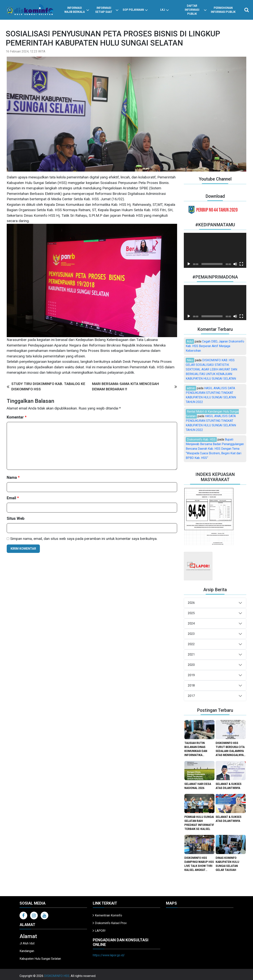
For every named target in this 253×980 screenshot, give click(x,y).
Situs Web (16, 518)
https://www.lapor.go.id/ (109, 955)
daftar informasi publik (196, 10)
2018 (191, 685)
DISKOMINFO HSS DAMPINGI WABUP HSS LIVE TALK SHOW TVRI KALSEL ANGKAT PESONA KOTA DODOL (199, 864)
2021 (191, 654)
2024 (191, 623)
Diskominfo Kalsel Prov (111, 923)
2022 (191, 644)
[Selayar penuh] (241, 264)
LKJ (165, 10)
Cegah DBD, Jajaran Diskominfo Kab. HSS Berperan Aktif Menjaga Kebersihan (215, 346)
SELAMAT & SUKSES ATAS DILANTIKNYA (229, 786)
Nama (13, 477)
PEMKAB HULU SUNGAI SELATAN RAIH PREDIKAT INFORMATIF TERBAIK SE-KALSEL (199, 823)
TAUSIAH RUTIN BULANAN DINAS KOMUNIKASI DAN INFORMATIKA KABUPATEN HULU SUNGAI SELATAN (196, 749)
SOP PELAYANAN (135, 10)
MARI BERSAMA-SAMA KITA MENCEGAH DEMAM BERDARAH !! (135, 387)
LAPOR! (100, 931)
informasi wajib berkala (77, 10)
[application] (215, 250)
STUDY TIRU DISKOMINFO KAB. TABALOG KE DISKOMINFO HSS (46, 387)
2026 (191, 603)
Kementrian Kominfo (108, 915)
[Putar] (189, 264)
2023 (191, 634)
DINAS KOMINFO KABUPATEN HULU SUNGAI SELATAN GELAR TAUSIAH (227, 864)
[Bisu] (235, 264)
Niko (190, 360)
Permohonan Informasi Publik (223, 10)
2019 (191, 675)
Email (13, 498)
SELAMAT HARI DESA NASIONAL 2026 (198, 786)
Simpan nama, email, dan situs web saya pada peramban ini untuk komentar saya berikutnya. (84, 539)
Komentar (17, 417)
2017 (191, 696)
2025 (191, 613)
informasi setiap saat (107, 10)
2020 (191, 665)
